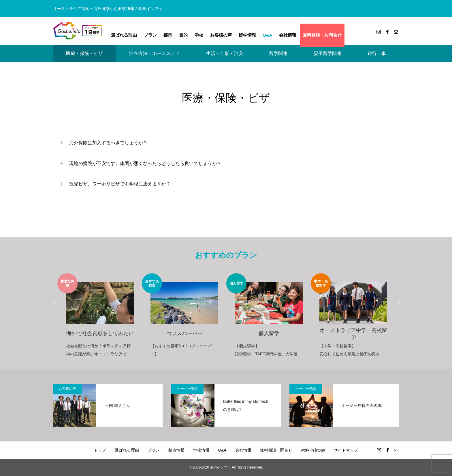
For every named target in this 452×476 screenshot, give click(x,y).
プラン (150, 35)
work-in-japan (313, 450)
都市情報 (176, 450)
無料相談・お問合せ (322, 35)
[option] (100, 316)
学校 (199, 35)
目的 (183, 35)
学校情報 (201, 450)
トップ (100, 450)
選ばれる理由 (124, 35)
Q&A (267, 35)
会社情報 (288, 35)
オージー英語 (187, 389)
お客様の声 (221, 35)
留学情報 (247, 35)
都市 (168, 35)
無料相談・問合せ (276, 450)
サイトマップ (346, 450)
